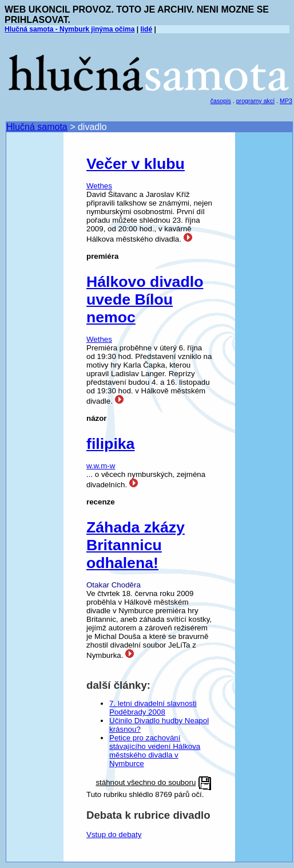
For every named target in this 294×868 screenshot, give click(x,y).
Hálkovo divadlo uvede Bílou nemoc (145, 299)
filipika (110, 444)
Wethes (99, 186)
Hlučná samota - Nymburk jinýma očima (69, 29)
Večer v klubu (136, 164)
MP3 (286, 101)
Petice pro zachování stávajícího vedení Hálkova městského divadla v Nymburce (155, 751)
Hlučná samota (37, 127)
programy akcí (256, 101)
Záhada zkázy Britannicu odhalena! (136, 545)
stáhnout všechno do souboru (146, 782)
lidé (146, 29)
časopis (221, 101)
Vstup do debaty (114, 835)
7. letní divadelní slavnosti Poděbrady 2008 (153, 708)
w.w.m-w (101, 466)
